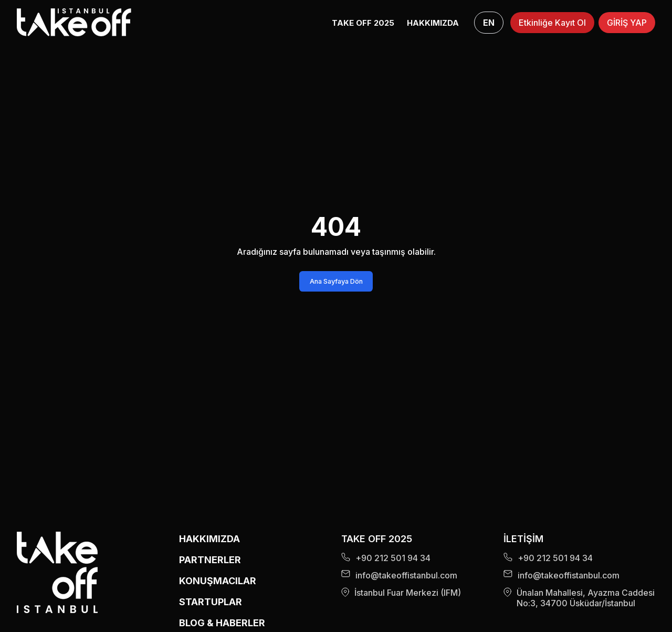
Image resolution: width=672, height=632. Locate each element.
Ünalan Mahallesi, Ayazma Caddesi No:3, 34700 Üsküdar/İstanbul (579, 598)
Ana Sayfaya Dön (336, 281)
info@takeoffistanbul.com (399, 575)
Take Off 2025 (363, 23)
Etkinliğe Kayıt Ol (552, 23)
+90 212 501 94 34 (386, 558)
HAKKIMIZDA (433, 23)
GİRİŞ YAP (627, 23)
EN (489, 23)
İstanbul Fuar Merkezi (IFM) (401, 593)
